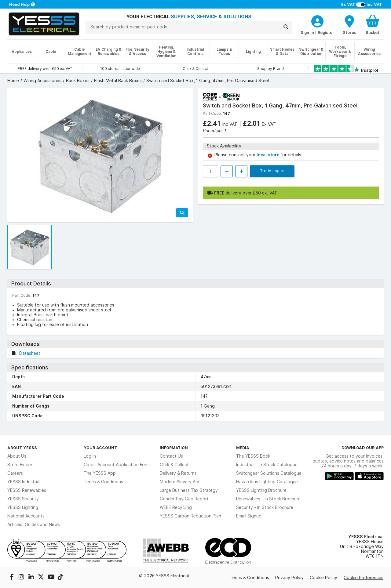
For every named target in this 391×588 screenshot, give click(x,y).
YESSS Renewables (27, 490)
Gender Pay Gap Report (184, 499)
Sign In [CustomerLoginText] (307, 32)
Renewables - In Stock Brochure (268, 499)
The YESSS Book (253, 456)
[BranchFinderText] (349, 24)
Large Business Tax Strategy (189, 490)
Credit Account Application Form (117, 465)
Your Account (100, 448)
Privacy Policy (289, 578)
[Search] (286, 27)
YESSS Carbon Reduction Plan (190, 516)
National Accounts (26, 516)
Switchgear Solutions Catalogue (269, 473)
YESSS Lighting (23, 507)
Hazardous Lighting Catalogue (267, 482)
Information (174, 448)
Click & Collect (174, 465)
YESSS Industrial (24, 482)
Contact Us (171, 456)
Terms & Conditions (103, 482)
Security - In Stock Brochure (265, 507)
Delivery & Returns (178, 473)
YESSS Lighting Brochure (261, 490)
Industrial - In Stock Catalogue (267, 465)
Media (243, 448)
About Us (17, 456)
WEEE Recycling (176, 507)
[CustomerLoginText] (317, 20)
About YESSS (22, 448)
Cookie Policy (323, 578)
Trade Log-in (272, 171)
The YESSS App (100, 473)
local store (269, 155)
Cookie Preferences (364, 578)
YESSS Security (23, 499)
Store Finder (20, 465)
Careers (15, 473)
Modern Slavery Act (180, 482)
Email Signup (249, 516)
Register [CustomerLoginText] (326, 32)
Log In (90, 456)
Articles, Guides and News (34, 524)
